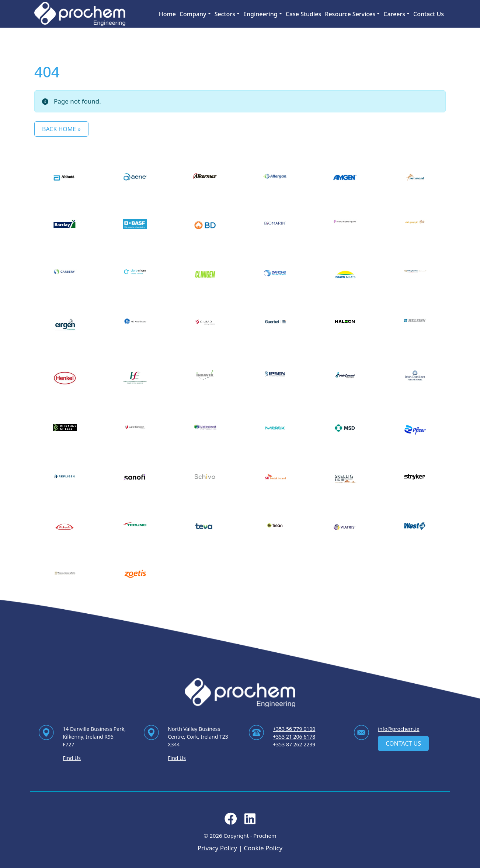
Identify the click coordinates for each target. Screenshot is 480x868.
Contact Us (429, 14)
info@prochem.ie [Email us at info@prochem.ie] (399, 729)
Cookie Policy (263, 848)
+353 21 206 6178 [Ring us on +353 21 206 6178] (294, 737)
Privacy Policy (217, 848)
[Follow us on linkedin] (250, 821)
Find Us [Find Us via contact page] (72, 758)
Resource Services (350, 14)
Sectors (225, 14)
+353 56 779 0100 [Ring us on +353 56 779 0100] (294, 729)
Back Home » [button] (61, 129)
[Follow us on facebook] (231, 821)
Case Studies (304, 14)
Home (167, 14)
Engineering (260, 14)
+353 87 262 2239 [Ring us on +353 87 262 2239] (294, 744)
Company (193, 14)
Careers (394, 14)
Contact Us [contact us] (403, 743)
